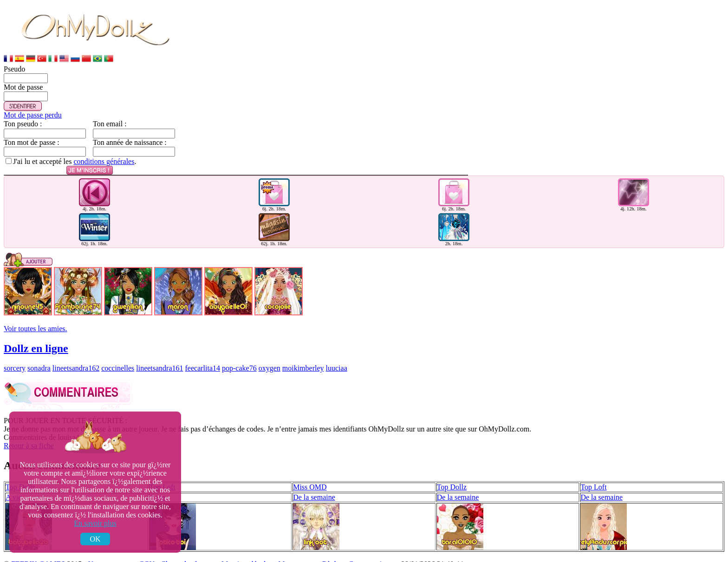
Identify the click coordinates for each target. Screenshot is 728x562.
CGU (147, 554)
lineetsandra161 (159, 358)
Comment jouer (372, 554)
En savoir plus (95, 523)
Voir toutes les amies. (36, 318)
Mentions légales (247, 554)
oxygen (270, 358)
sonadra (39, 358)
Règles (332, 554)
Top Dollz (452, 477)
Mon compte (297, 554)
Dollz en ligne (36, 338)
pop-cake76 (239, 358)
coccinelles (118, 358)
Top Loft (593, 477)
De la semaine (314, 487)
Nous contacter (110, 554)
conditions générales (104, 161)
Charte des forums (188, 554)
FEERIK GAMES (38, 554)
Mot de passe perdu (33, 115)
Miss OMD (310, 477)
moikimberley (303, 358)
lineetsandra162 (76, 358)
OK (95, 539)
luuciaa (337, 358)
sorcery (15, 358)
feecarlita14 (203, 358)
